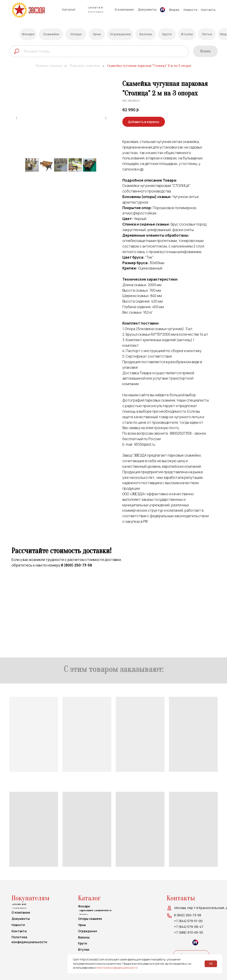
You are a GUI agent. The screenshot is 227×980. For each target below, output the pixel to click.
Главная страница (49, 66)
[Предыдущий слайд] (17, 118)
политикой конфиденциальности (117, 968)
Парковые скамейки (85, 66)
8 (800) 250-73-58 (76, 565)
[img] (37, 10)
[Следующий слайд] (106, 118)
